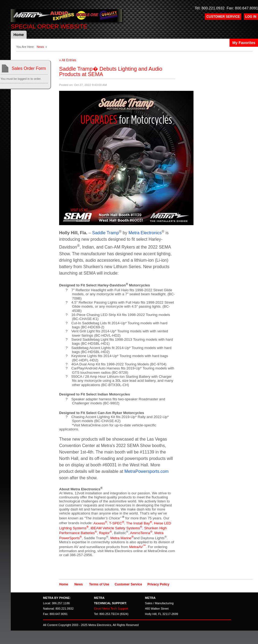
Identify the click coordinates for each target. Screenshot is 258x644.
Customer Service (223, 17)
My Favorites (244, 43)
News (40, 47)
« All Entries (68, 60)
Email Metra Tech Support (111, 609)
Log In (251, 17)
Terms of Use (99, 584)
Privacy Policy (158, 584)
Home (19, 35)
